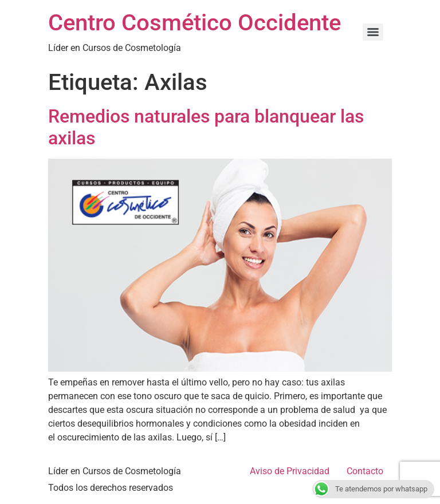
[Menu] (373, 32)
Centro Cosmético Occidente (195, 23)
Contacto (365, 471)
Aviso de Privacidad (290, 471)
